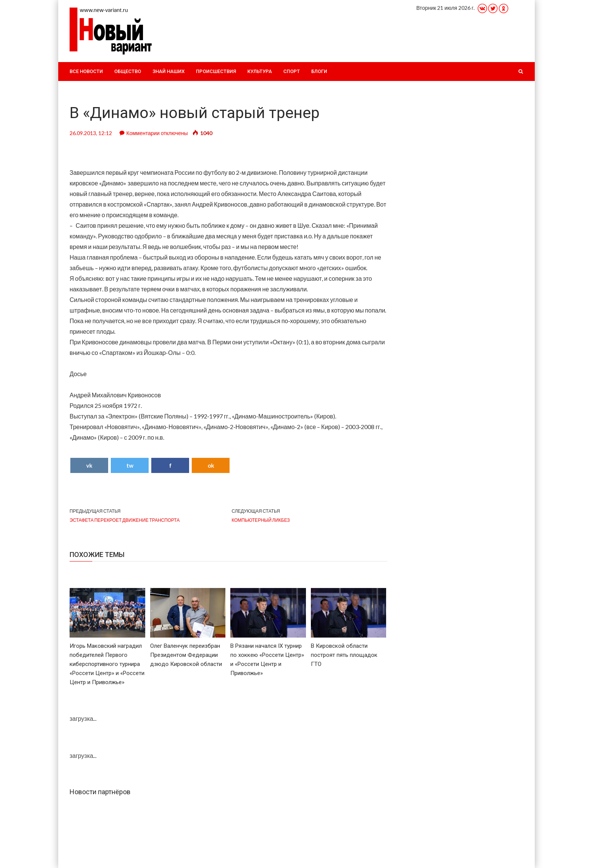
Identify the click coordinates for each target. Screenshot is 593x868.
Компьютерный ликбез (261, 520)
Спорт (292, 71)
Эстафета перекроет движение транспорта (125, 520)
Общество (128, 71)
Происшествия (216, 71)
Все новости (86, 71)
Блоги (319, 71)
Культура (260, 71)
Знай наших (168, 71)
